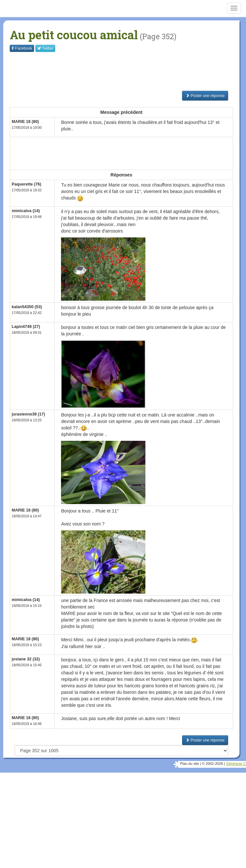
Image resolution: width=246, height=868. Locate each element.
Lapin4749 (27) (26, 327)
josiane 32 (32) (26, 659)
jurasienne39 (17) (28, 414)
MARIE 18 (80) (25, 122)
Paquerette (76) (26, 184)
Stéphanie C (236, 764)
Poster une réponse (205, 96)
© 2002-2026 (212, 764)
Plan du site (190, 764)
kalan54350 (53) (27, 307)
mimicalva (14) (26, 211)
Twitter (45, 48)
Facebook (22, 48)
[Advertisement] (128, 71)
